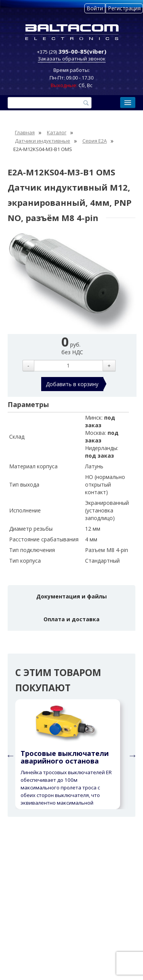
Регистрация (124, 8)
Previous (10, 754)
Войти (95, 8)
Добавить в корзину (72, 384)
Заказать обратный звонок (72, 59)
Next (132, 754)
